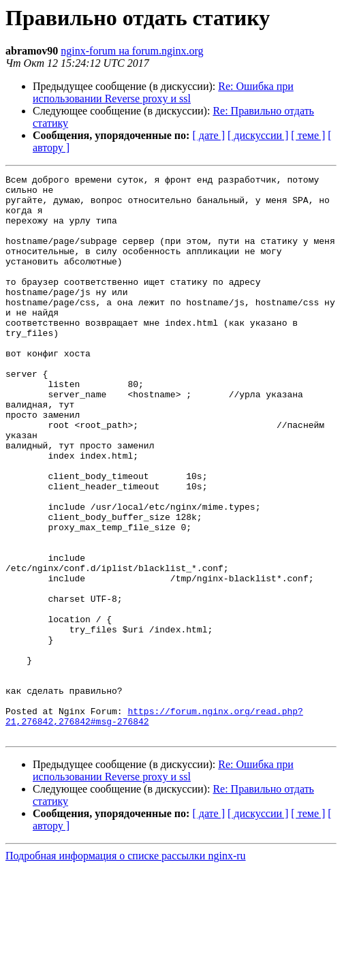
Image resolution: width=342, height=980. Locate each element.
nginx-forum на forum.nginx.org (132, 51)
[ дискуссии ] (258, 135)
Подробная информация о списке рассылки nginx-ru (126, 968)
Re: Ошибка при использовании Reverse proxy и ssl (163, 92)
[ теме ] (308, 135)
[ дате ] (208, 135)
